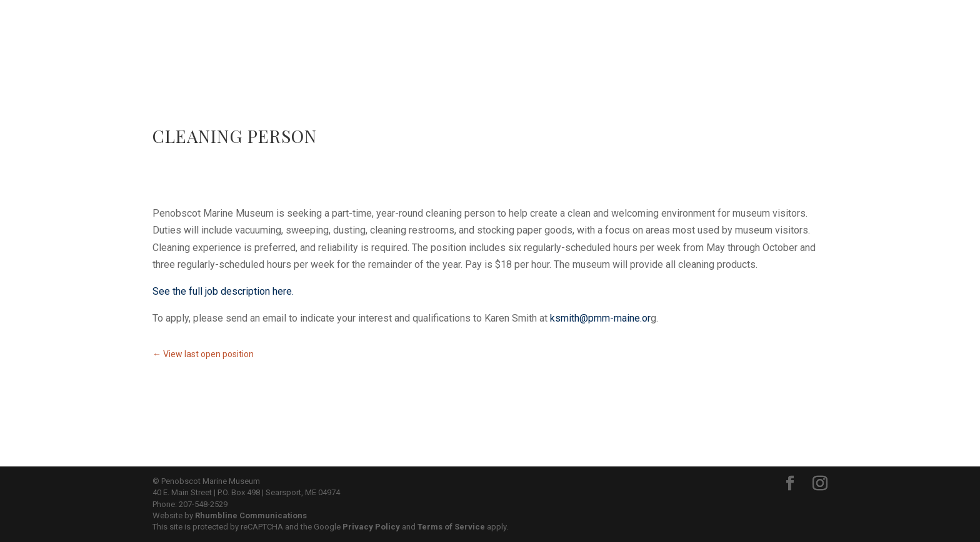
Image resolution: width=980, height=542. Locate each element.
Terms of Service (451, 527)
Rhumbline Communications (251, 515)
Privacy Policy (371, 527)
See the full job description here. (223, 291)
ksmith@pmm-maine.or (600, 318)
